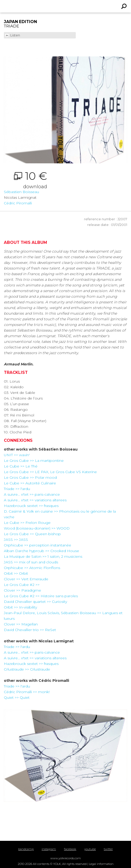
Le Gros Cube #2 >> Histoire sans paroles (41, 596)
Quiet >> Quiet (17, 697)
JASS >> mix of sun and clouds (31, 562)
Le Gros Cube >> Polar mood (30, 477)
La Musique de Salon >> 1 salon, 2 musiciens (43, 556)
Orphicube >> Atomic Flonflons (32, 568)
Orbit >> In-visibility (20, 607)
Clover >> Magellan (21, 624)
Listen (16, 35)
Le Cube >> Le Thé (21, 466)
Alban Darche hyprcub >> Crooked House (41, 551)
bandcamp (26, 849)
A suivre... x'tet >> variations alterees (35, 500)
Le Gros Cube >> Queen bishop (32, 534)
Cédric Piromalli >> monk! (27, 692)
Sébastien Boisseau (21, 192)
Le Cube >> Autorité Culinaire (30, 483)
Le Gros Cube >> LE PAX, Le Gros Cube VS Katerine (50, 472)
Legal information (101, 864)
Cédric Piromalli (18, 203)
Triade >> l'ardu (17, 489)
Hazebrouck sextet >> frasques (31, 506)
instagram (49, 849)
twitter (108, 849)
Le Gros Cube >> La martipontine (34, 461)
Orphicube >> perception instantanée (38, 545)
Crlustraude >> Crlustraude (27, 669)
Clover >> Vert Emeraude (26, 579)
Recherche (124, 6)
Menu (7, 6)
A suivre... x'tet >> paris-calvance (32, 494)
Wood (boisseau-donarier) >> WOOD (37, 528)
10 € (25, 180)
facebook (70, 849)
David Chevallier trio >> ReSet (30, 630)
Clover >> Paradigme (22, 590)
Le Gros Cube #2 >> (22, 585)
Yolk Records (53, 6)
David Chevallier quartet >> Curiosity (35, 602)
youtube (90, 849)
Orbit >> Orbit (16, 573)
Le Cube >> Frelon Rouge (27, 523)
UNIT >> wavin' (17, 455)
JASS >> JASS (16, 540)
